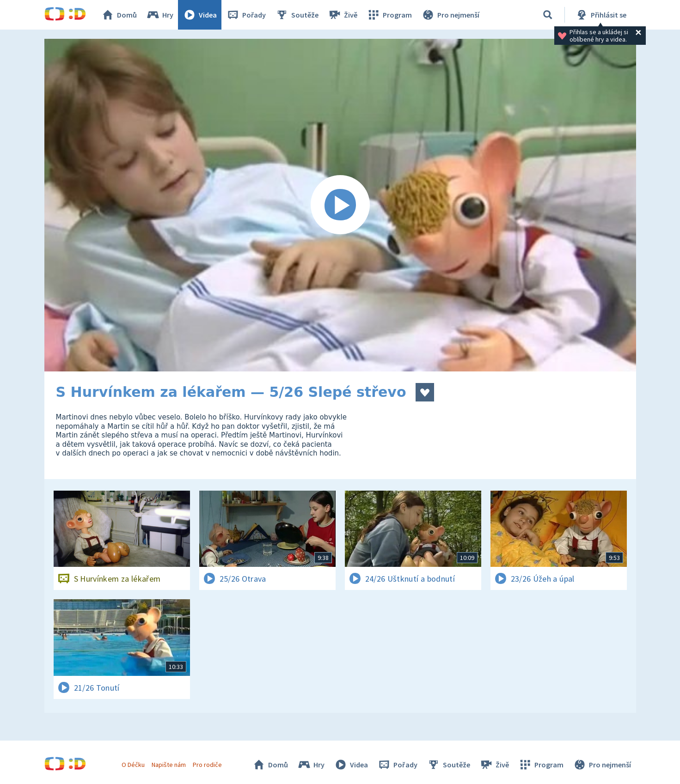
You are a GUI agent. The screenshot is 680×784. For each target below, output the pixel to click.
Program (389, 15)
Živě (343, 15)
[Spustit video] (340, 205)
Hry (160, 15)
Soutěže (297, 15)
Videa (200, 15)
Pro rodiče (207, 765)
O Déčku (133, 765)
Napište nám (169, 765)
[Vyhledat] (548, 15)
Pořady (246, 15)
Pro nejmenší (450, 15)
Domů (119, 15)
